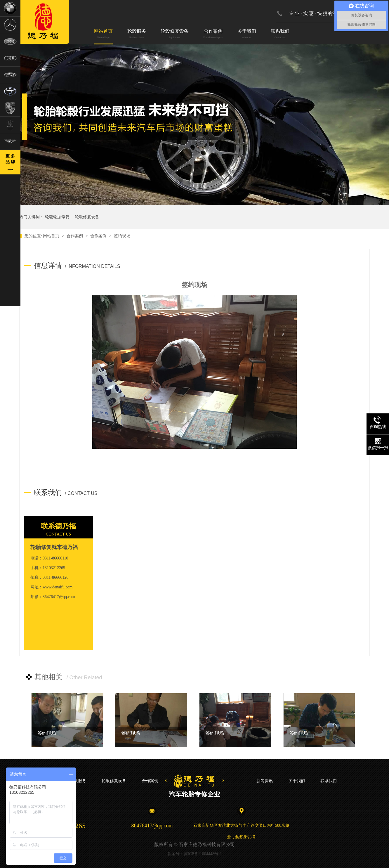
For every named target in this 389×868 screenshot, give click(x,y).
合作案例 (213, 34)
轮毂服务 (137, 34)
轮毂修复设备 (175, 34)
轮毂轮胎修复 (57, 217)
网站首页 (103, 34)
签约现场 (47, 733)
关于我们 (247, 34)
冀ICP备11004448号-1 (203, 854)
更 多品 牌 (10, 159)
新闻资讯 (265, 781)
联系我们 (280, 34)
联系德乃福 (58, 526)
